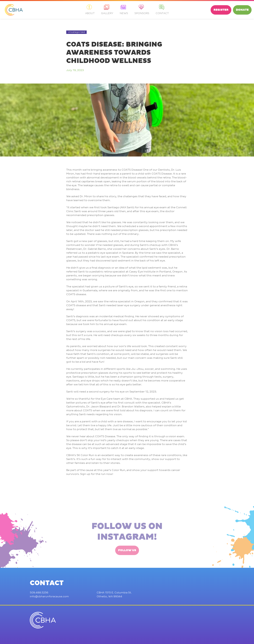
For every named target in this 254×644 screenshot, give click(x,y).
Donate (242, 10)
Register (221, 10)
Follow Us (127, 565)
